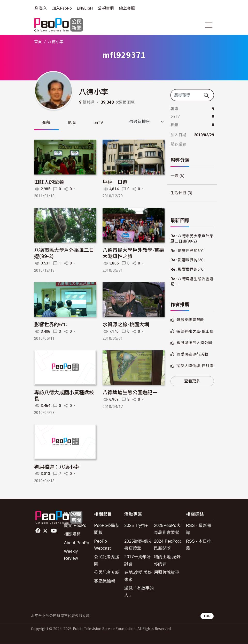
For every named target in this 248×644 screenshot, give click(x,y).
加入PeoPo (62, 8)
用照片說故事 (167, 573)
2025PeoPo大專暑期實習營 (167, 529)
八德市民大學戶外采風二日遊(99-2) (64, 253)
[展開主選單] (209, 25)
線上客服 (127, 8)
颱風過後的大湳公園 (194, 343)
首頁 (38, 42)
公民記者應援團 (107, 560)
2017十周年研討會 (137, 560)
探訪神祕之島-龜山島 (195, 331)
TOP (207, 616)
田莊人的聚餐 (49, 182)
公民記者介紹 (107, 573)
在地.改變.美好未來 (138, 576)
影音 (73, 123)
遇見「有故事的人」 (139, 592)
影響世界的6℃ (51, 324)
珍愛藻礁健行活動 (192, 354)
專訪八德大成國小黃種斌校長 (64, 395)
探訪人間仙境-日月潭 (195, 366)
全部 (47, 123)
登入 (43, 8)
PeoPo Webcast (102, 545)
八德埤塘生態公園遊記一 (130, 392)
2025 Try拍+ (136, 526)
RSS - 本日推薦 (199, 545)
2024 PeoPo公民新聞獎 (168, 545)
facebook (38, 531)
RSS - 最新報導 (199, 529)
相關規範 (72, 534)
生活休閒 (178, 193)
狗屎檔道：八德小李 (57, 467)
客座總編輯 (105, 581)
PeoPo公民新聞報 (107, 529)
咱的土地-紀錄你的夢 (167, 560)
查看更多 (192, 381)
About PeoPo (77, 543)
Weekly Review (71, 555)
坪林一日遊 (115, 182)
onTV (99, 123)
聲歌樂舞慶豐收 (190, 320)
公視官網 (106, 8)
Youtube (54, 531)
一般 (175, 176)
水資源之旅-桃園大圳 (126, 324)
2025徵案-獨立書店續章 (138, 545)
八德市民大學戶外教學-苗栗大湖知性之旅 (133, 253)
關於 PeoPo (75, 526)
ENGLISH (85, 8)
